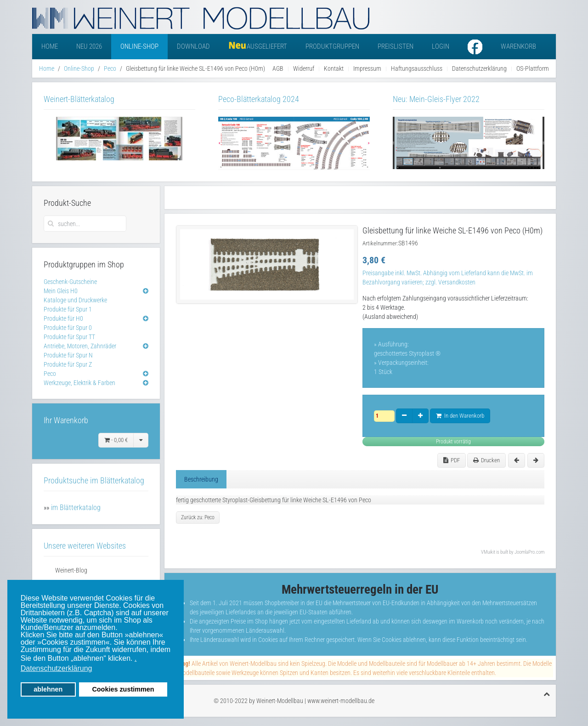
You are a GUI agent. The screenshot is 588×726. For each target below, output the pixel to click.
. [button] (136, 658)
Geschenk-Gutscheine (70, 282)
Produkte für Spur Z (68, 364)
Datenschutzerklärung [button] (57, 668)
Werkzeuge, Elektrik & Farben (79, 383)
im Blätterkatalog (76, 508)
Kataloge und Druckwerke (75, 300)
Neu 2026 (89, 46)
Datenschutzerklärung (479, 68)
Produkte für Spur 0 (68, 328)
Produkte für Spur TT (69, 337)
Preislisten (396, 46)
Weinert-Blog (71, 570)
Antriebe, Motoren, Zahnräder (80, 346)
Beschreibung (201, 479)
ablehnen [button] (48, 689)
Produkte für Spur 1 (68, 309)
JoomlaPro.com (529, 552)
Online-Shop (139, 46)
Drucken (486, 460)
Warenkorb (518, 46)
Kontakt (334, 68)
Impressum (367, 68)
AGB (278, 68)
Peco (110, 68)
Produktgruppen (332, 46)
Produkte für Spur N (68, 355)
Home (50, 46)
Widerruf (304, 68)
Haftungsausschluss (417, 68)
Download (193, 46)
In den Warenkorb (460, 416)
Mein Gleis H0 (61, 291)
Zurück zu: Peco (198, 517)
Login (441, 46)
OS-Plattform (533, 68)
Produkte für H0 (63, 318)
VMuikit (488, 552)
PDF (452, 460)
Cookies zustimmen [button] (123, 689)
